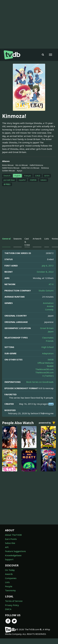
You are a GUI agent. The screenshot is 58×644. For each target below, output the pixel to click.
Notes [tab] (55, 239)
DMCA (8, 609)
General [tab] (6, 239)
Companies (11, 578)
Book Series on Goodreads (40, 382)
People (9, 586)
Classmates (48, 338)
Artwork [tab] (37, 239)
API (7, 547)
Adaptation (48, 353)
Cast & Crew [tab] (27, 242)
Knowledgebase (13, 555)
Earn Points (11, 539)
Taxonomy (10, 590)
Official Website (46, 363)
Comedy (49, 309)
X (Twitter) (48, 376)
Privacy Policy (12, 605)
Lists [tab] (47, 239)
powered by (47, 423)
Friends (50, 341)
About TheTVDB (13, 535)
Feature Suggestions (15, 551)
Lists (7, 582)
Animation (48, 303)
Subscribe (10, 543)
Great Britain (47, 328)
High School (47, 347)
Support (9, 559)
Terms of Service (14, 601)
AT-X (51, 284)
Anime (50, 306)
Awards (9, 574)
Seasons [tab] (18, 239)
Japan (51, 331)
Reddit (50, 366)
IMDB (51, 360)
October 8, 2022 (45, 272)
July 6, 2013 (48, 266)
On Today (10, 570)
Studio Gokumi (46, 291)
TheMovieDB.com (44, 369)
